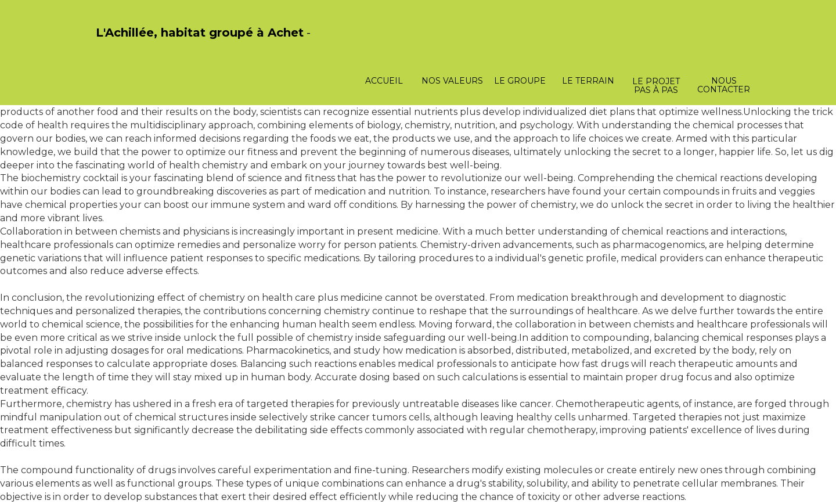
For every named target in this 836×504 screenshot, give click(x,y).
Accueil (384, 81)
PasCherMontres (126, 45)
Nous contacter (724, 85)
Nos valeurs (452, 81)
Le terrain (588, 81)
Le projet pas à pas (656, 86)
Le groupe (520, 81)
